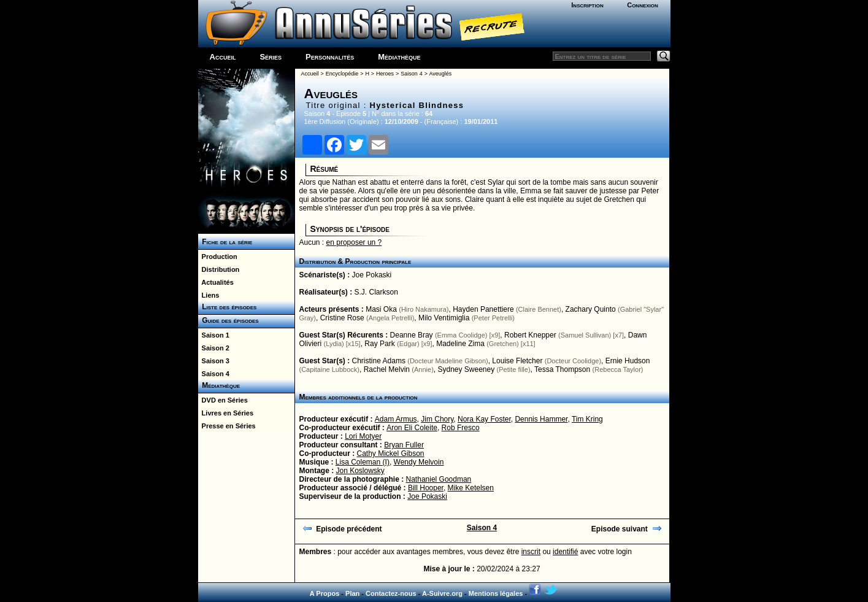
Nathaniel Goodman (439, 479)
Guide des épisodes (229, 320)
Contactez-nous (391, 593)
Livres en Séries (226, 413)
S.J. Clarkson (376, 292)
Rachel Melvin (387, 369)
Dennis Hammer (541, 419)
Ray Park (379, 344)
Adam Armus (396, 419)
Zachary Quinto (591, 309)
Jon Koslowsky (360, 471)
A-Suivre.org (442, 593)
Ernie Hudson (628, 361)
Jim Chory (437, 419)
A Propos (325, 593)
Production (218, 257)
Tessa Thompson (562, 369)
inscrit (531, 552)
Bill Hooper (426, 488)
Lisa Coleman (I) (363, 462)
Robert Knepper (530, 335)
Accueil (223, 57)
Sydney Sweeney (466, 369)
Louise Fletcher (517, 361)
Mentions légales (496, 593)
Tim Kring (587, 419)
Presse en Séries (227, 426)
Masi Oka (381, 309)
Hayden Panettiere (483, 309)
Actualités (216, 282)
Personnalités (330, 57)
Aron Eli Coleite (412, 428)
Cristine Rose (342, 318)
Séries (271, 57)
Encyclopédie (342, 74)
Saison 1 (214, 335)
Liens (209, 295)
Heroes (385, 74)
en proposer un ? (354, 242)
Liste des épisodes (228, 307)
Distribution (219, 269)
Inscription (587, 5)
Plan (352, 593)
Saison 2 (214, 348)
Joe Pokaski (372, 275)
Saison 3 (214, 361)
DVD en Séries (223, 400)
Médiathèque (399, 57)
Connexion (643, 5)
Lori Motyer (363, 436)
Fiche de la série (225, 242)
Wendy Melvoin (419, 462)
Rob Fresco (461, 428)
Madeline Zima (460, 344)
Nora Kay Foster (484, 419)
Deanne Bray (412, 335)
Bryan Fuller (404, 445)
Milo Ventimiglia (444, 318)
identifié (565, 552)
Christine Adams (379, 361)
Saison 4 (214, 374)
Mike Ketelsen (471, 488)
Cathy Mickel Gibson (391, 453)
